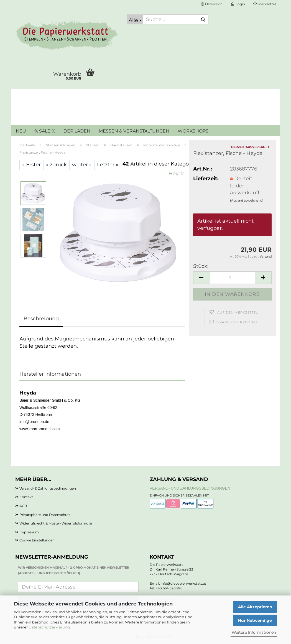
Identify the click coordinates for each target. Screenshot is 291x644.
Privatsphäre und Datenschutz (45, 515)
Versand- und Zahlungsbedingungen (190, 488)
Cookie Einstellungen (37, 540)
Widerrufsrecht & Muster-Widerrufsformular (56, 523)
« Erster (31, 165)
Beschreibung (41, 319)
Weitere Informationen (254, 632)
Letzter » (108, 165)
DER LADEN (77, 131)
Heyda (177, 174)
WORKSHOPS (193, 131)
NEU (21, 131)
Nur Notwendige (255, 620)
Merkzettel (265, 4)
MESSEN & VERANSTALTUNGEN (134, 131)
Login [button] (238, 4)
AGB (23, 506)
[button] (212, 4)
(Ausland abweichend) (247, 200)
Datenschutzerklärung (49, 627)
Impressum (29, 532)
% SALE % (45, 131)
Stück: (201, 266)
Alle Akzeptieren (255, 607)
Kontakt (26, 497)
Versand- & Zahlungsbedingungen (48, 488)
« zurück (56, 165)
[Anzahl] (232, 278)
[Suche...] (135, 19)
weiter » (82, 165)
